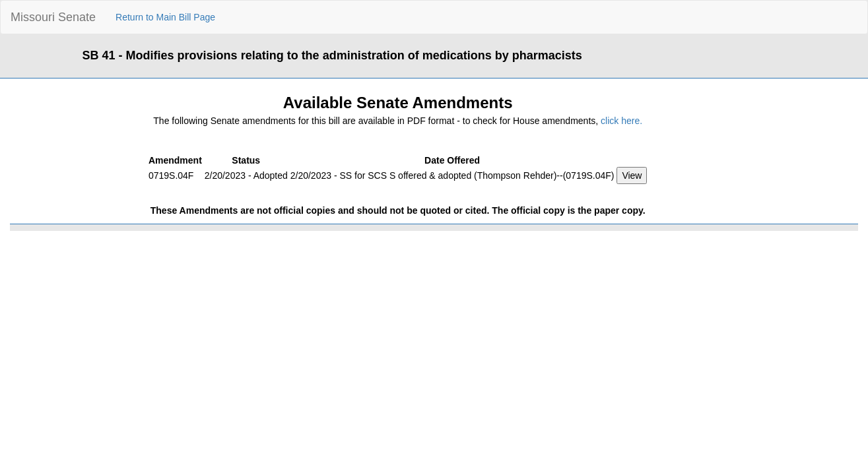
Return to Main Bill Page (165, 17)
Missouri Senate (53, 17)
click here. (621, 121)
